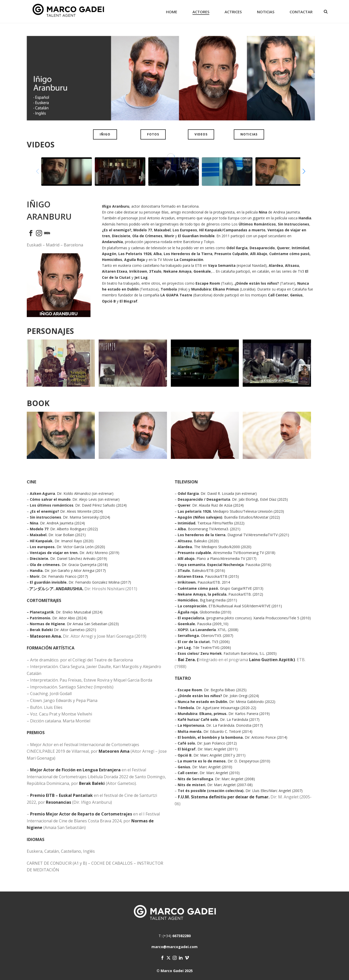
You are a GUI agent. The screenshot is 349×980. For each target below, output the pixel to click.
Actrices (233, 12)
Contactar (301, 12)
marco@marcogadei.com (174, 947)
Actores (201, 12)
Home (172, 12)
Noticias (266, 12)
